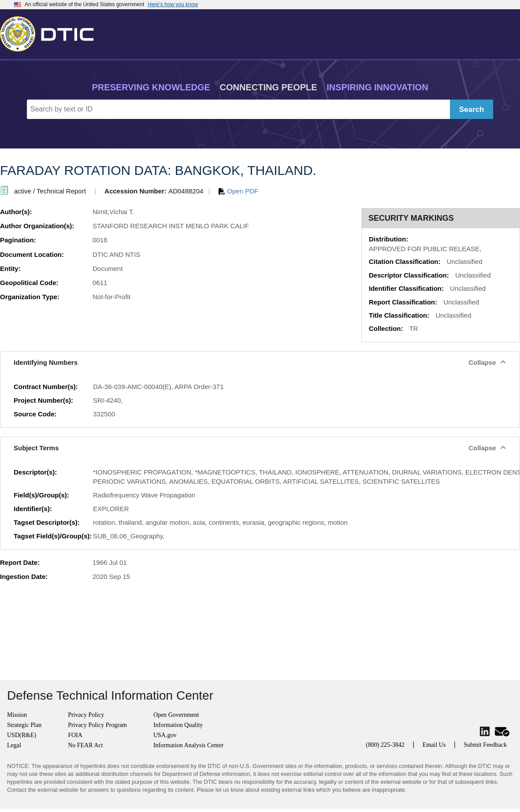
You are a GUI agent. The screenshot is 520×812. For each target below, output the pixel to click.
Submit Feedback (485, 745)
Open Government (176, 715)
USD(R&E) (22, 735)
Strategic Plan (24, 725)
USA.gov (165, 735)
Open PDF (238, 191)
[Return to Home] (51, 32)
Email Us (434, 745)
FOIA (75, 735)
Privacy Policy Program (97, 725)
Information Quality (178, 725)
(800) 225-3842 (385, 745)
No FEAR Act (85, 745)
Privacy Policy (86, 715)
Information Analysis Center (188, 745)
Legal (14, 745)
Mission (17, 715)
